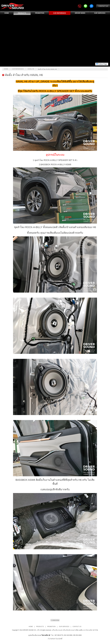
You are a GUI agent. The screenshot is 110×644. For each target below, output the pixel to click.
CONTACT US (103, 6)
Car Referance (18, 69)
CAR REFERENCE (60, 13)
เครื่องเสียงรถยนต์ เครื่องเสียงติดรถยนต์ (63, 630)
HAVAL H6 (31, 69)
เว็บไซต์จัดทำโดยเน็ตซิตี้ (55, 639)
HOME (7, 13)
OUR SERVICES (100, 13)
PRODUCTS (22, 13)
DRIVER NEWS (80, 13)
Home (6, 69)
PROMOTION (40, 13)
